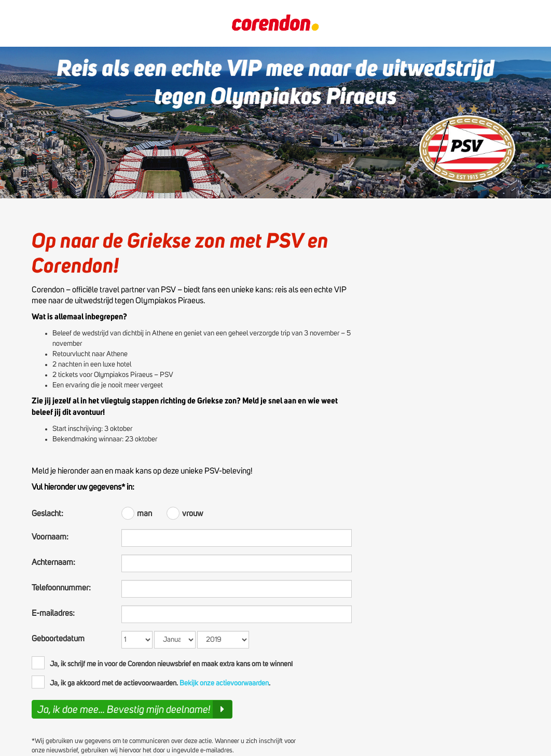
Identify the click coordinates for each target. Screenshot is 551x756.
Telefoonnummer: (61, 588)
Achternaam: (53, 562)
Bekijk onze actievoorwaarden (224, 683)
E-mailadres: (53, 613)
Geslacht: (47, 514)
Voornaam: (50, 537)
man (137, 512)
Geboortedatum (58, 639)
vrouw (185, 512)
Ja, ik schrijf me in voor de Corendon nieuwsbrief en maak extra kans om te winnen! (162, 663)
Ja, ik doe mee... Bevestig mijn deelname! (135, 709)
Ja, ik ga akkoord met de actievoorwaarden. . (151, 682)
